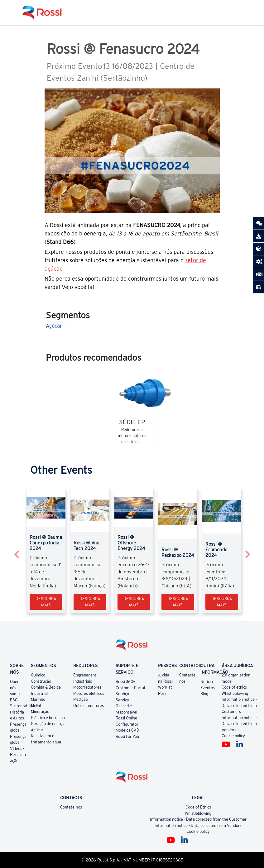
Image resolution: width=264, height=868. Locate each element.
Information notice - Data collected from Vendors (239, 724)
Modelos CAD (127, 730)
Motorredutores (87, 687)
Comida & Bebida (46, 687)
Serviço (122, 694)
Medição (81, 699)
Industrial (39, 693)
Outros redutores (89, 706)
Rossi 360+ (126, 682)
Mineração (40, 711)
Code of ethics (234, 687)
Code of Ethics (198, 807)
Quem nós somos (16, 688)
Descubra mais (46, 602)
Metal (36, 706)
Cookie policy (233, 736)
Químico (38, 675)
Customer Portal (130, 688)
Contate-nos (71, 807)
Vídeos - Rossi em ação (18, 755)
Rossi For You (127, 736)
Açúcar (54, 326)
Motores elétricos (89, 693)
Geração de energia (48, 724)
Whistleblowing (235, 693)
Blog (204, 694)
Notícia (207, 682)
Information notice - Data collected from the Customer (198, 819)
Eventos (208, 688)
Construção (41, 681)
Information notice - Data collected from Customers (239, 705)
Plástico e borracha (48, 718)
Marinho (38, 699)
